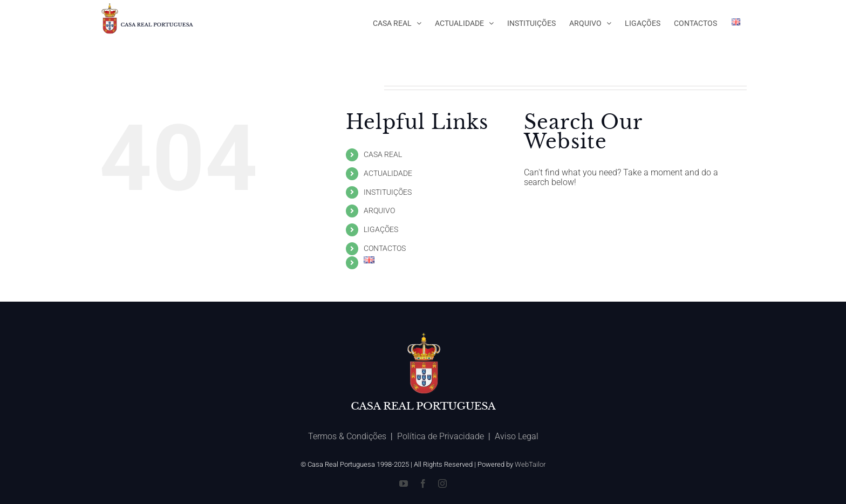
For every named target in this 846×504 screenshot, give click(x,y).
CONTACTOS (385, 248)
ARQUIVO (379, 210)
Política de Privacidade (441, 436)
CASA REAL (383, 154)
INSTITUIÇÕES (388, 192)
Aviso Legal (517, 436)
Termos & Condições (347, 436)
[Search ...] (626, 211)
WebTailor (530, 464)
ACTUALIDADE (388, 173)
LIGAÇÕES (381, 229)
